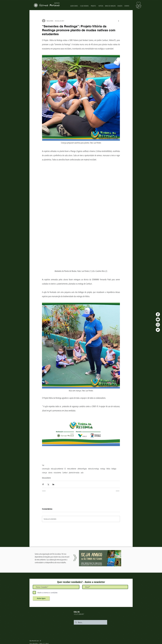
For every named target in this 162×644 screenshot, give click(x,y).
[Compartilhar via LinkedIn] (53, 484)
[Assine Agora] (41, 598)
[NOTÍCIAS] (101, 6)
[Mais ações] (119, 21)
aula (82, 472)
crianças (45, 472)
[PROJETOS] (93, 6)
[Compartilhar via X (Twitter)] (48, 484)
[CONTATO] (127, 6)
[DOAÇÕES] (120, 6)
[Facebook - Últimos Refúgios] (158, 314)
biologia (114, 469)
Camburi (65, 472)
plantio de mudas (74, 472)
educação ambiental (57, 469)
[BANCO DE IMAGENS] (110, 6)
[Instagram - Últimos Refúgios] (158, 325)
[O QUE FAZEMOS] (84, 6)
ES (65, 469)
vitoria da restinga (94, 469)
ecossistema (57, 472)
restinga (103, 469)
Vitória (108, 469)
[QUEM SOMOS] (74, 6)
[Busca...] (90, 622)
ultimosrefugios (82, 469)
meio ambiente (72, 469)
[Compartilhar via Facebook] (43, 484)
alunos (50, 472)
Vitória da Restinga (46, 478)
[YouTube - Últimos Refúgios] (158, 319)
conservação (46, 469)
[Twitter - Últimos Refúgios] (158, 330)
